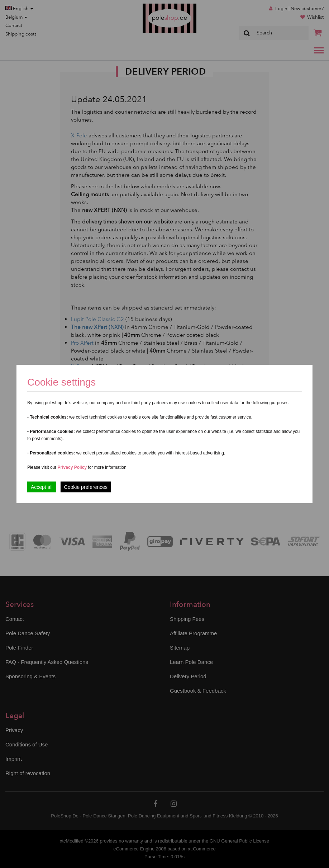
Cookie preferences (86, 487)
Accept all (42, 487)
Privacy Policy (72, 467)
